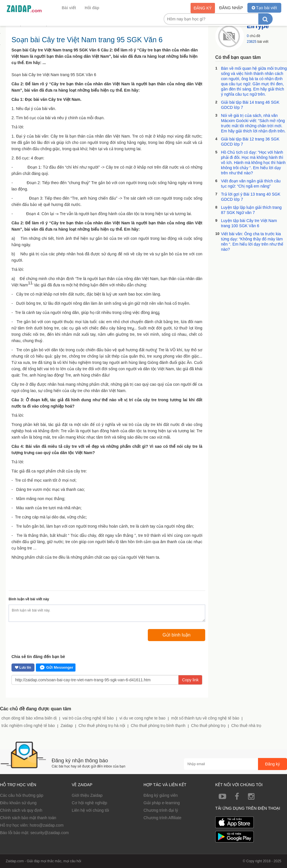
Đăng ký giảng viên (161, 795)
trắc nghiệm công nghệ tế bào (28, 726)
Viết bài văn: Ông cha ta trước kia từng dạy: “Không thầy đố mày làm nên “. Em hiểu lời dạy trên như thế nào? (252, 242)
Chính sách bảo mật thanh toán (28, 818)
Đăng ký (203, 8)
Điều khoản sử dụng (18, 803)
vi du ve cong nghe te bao (142, 718)
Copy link (190, 680)
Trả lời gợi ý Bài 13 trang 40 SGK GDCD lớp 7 (251, 197)
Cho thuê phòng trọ (208, 726)
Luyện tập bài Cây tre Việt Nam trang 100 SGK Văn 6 (249, 223)
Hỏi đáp (92, 8)
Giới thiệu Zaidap (87, 795)
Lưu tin (23, 668)
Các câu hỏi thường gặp (22, 795)
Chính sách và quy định (21, 810)
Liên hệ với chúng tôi (90, 810)
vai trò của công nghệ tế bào (88, 718)
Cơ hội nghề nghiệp (89, 803)
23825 (252, 42)
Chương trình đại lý (161, 810)
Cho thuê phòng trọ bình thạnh (158, 726)
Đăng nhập (231, 8)
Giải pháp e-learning (162, 803)
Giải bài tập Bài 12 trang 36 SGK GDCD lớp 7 (250, 142)
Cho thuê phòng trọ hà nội (102, 726)
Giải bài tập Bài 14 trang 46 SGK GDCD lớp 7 (250, 105)
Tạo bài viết (264, 8)
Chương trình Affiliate (162, 818)
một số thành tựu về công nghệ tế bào (205, 718)
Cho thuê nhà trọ (246, 726)
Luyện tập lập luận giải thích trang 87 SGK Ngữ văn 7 (251, 210)
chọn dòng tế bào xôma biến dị (29, 718)
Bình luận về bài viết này (29, 599)
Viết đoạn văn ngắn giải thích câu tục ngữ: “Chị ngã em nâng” (251, 184)
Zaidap (67, 726)
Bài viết (69, 8)
